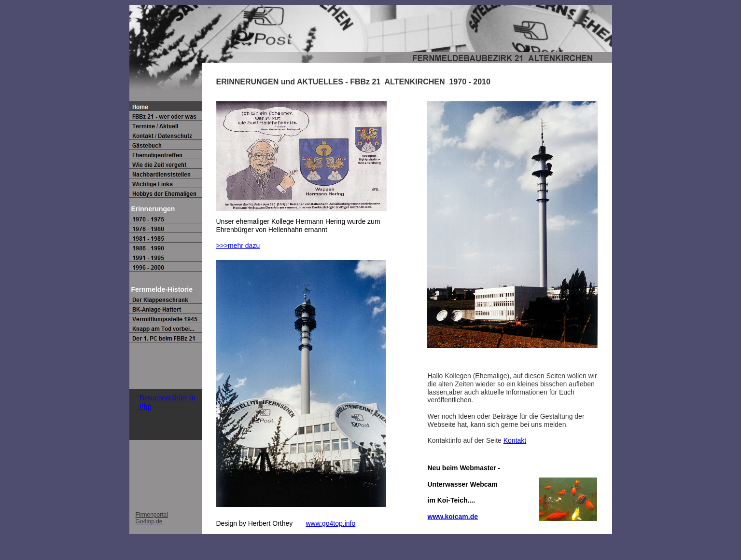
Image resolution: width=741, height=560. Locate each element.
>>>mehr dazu (238, 246)
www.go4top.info (330, 523)
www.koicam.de (453, 517)
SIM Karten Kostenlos (161, 414)
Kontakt (515, 440)
